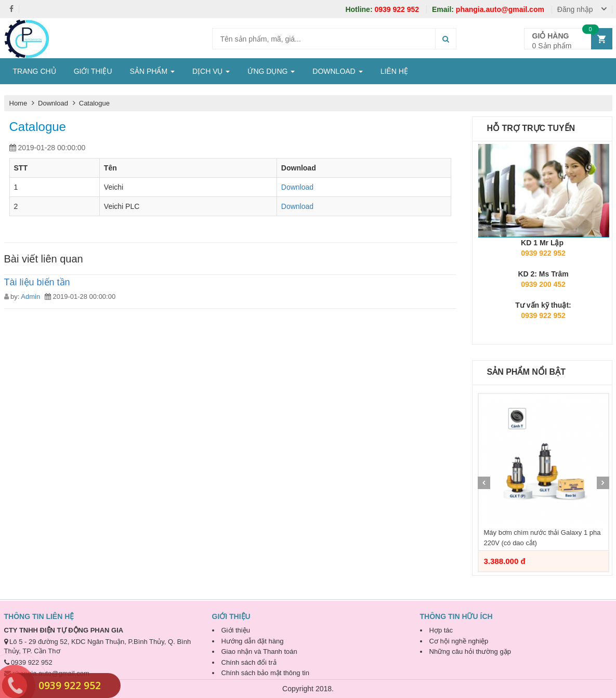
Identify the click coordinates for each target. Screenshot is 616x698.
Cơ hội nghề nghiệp (459, 641)
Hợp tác (441, 630)
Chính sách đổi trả (249, 662)
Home (18, 103)
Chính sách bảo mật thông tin (265, 673)
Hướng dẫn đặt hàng (253, 641)
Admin (30, 297)
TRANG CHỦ (35, 71)
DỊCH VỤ (211, 71)
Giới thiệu (236, 630)
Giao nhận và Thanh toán (259, 651)
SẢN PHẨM (152, 71)
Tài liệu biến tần (37, 282)
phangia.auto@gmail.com (489, 9)
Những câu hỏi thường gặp (470, 651)
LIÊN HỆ (394, 71)
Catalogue (94, 103)
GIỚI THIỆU (93, 71)
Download (54, 103)
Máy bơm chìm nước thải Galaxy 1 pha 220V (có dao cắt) (542, 538)
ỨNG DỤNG (271, 71)
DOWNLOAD (337, 71)
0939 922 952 (383, 9)
